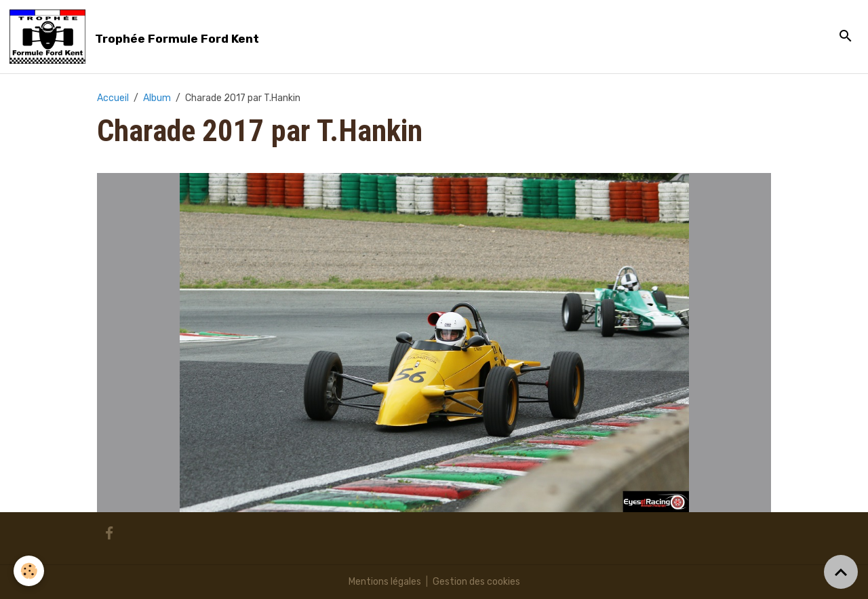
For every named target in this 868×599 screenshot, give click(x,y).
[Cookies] (29, 571)
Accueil (113, 98)
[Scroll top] (841, 572)
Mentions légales (385, 582)
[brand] (137, 37)
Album (157, 98)
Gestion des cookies (476, 582)
